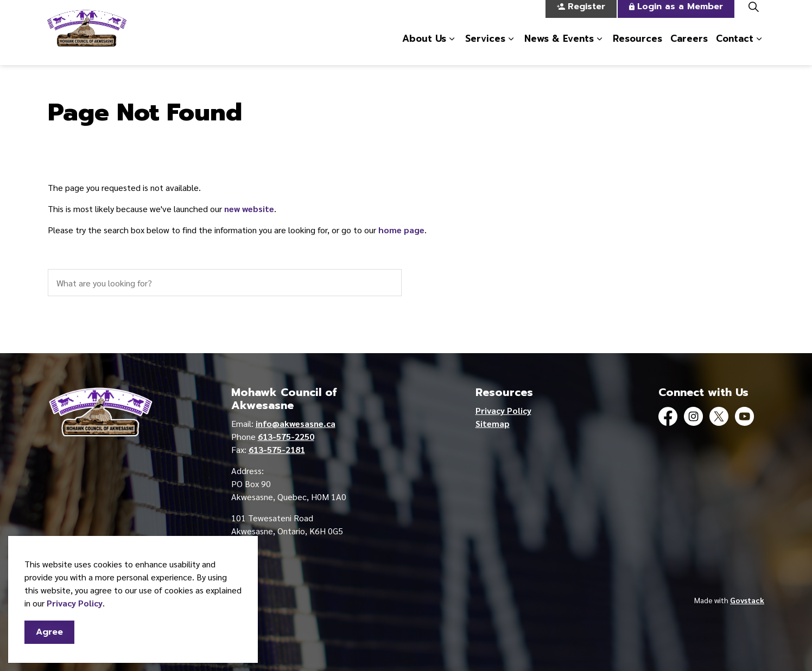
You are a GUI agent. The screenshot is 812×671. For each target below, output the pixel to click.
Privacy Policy (75, 609)
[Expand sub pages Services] (511, 49)
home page (401, 230)
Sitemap (493, 423)
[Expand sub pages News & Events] (599, 49)
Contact (735, 48)
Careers (689, 48)
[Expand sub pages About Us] (452, 49)
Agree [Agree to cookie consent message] (49, 638)
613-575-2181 (277, 449)
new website (249, 209)
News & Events (559, 48)
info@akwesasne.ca (296, 423)
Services (485, 48)
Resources (637, 48)
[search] (225, 283)
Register (581, 17)
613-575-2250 (286, 436)
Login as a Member (676, 17)
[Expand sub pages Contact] (759, 49)
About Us (424, 48)
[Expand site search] (753, 16)
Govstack (747, 600)
